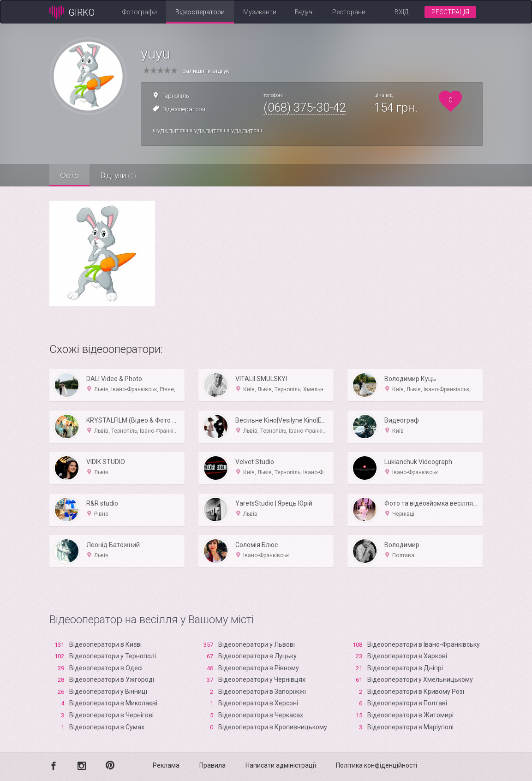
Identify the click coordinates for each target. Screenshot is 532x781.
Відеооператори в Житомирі (410, 715)
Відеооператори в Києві (105, 644)
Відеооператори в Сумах (107, 727)
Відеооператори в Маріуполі (410, 727)
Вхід (401, 12)
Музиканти (260, 12)
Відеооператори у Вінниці (108, 692)
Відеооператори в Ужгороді (112, 680)
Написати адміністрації (281, 765)
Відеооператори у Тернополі (113, 656)
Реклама (166, 765)
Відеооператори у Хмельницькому (420, 680)
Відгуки (121, 175)
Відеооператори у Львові (257, 644)
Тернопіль (176, 96)
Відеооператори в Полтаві (407, 703)
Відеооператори (200, 12)
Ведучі (304, 12)
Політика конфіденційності (377, 765)
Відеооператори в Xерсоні (258, 703)
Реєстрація (450, 12)
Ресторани (349, 12)
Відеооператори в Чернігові (111, 715)
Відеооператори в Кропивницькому (273, 727)
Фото (70, 175)
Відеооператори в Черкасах (261, 715)
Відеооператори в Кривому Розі (416, 692)
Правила (212, 765)
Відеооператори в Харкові (407, 656)
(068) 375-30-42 (305, 107)
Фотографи (140, 12)
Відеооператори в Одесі (106, 668)
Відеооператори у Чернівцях (262, 680)
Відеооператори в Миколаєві (113, 703)
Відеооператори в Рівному (259, 668)
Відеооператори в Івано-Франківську (424, 644)
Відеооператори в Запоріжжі (262, 692)
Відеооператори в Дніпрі (405, 668)
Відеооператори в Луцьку (257, 656)
